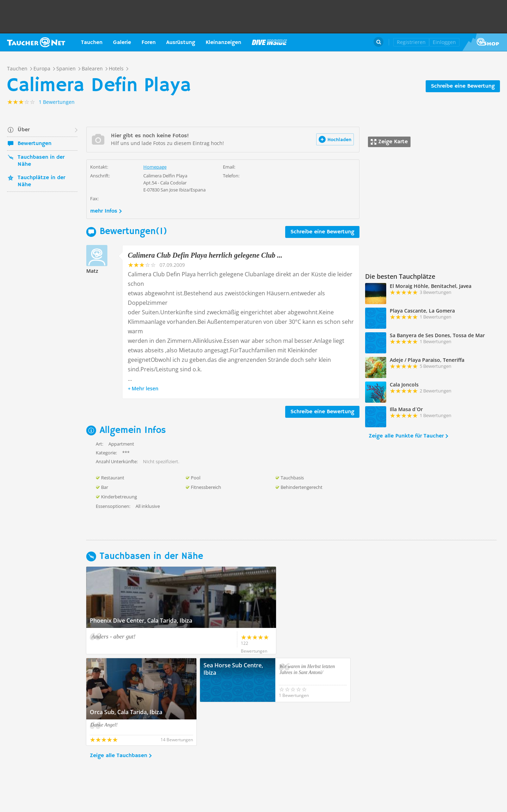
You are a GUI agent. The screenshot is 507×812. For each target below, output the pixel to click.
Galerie (122, 43)
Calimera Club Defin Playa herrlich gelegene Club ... (205, 255)
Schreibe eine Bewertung (463, 86)
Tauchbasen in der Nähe (41, 161)
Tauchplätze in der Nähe (41, 181)
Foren (149, 43)
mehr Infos (104, 211)
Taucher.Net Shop (485, 42)
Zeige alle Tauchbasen (118, 712)
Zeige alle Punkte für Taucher (406, 436)
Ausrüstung (181, 43)
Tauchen (92, 43)
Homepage (155, 167)
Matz (92, 271)
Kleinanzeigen (223, 43)
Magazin (269, 42)
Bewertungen (35, 144)
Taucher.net (36, 42)
